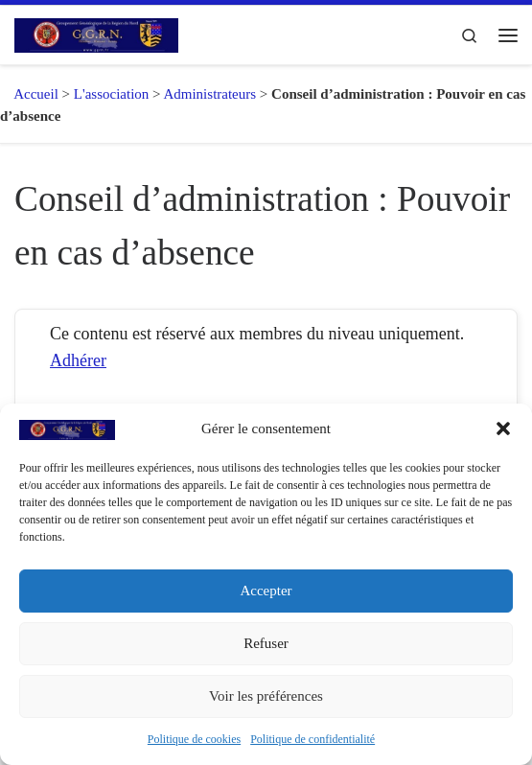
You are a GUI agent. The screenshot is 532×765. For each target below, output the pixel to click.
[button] (503, 429)
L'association (112, 94)
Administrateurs (209, 94)
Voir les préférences (266, 696)
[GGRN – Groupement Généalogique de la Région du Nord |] (96, 33)
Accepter (266, 591)
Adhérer (78, 360)
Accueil (29, 94)
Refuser (266, 643)
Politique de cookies (194, 739)
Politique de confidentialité (312, 739)
